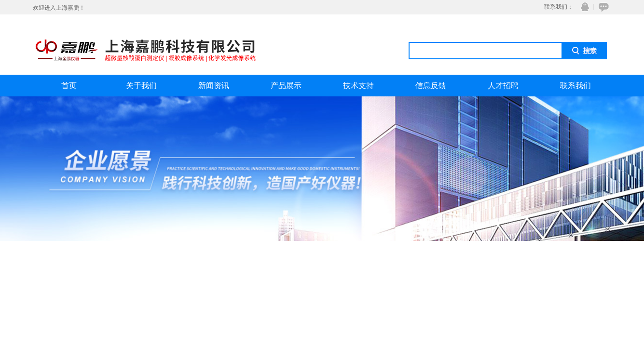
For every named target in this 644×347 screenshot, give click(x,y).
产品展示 (286, 86)
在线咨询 (602, 7)
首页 (69, 86)
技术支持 (358, 86)
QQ (583, 7)
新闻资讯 (214, 86)
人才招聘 (503, 86)
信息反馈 (431, 86)
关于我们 (141, 86)
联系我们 (575, 86)
